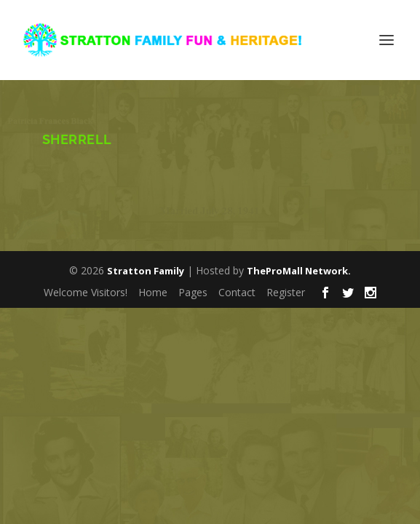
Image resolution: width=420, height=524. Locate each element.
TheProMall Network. (299, 271)
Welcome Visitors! (86, 292)
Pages (193, 292)
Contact (237, 292)
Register (286, 292)
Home (153, 292)
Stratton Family (146, 271)
